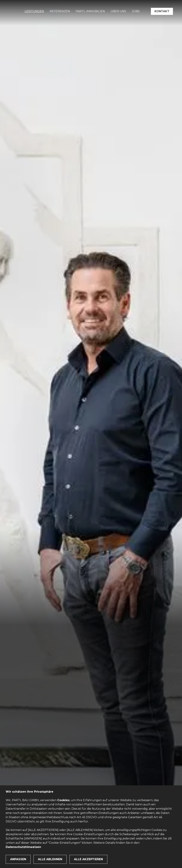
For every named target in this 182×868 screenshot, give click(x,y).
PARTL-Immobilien (90, 11)
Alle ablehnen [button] (50, 859)
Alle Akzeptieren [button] (88, 859)
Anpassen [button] (18, 859)
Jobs (136, 11)
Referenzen (60, 11)
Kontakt (162, 11)
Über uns (118, 11)
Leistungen (34, 11)
